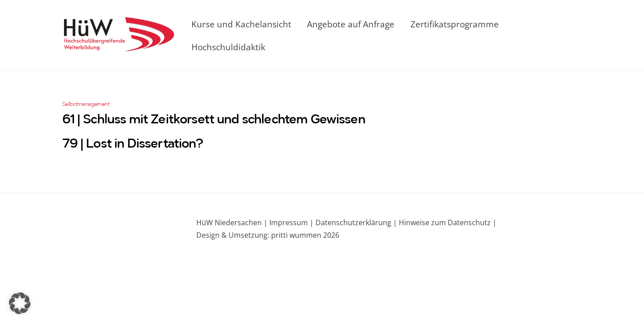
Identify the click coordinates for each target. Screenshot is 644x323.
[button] (20, 303)
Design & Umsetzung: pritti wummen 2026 (268, 235)
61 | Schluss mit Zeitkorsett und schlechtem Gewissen (214, 120)
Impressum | (292, 223)
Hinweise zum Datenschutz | (447, 223)
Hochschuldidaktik (228, 47)
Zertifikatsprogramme (455, 24)
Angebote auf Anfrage (351, 24)
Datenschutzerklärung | (355, 223)
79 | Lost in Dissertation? (133, 144)
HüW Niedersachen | (233, 223)
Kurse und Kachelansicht (241, 24)
